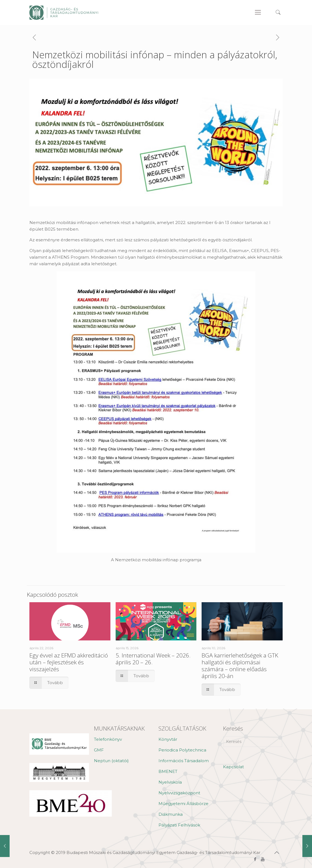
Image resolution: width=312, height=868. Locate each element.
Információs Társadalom (184, 761)
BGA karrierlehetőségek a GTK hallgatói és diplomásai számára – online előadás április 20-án (240, 666)
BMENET (168, 771)
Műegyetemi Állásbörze (183, 804)
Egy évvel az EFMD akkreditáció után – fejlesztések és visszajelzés (69, 662)
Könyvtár (168, 739)
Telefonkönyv (108, 739)
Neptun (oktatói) (111, 761)
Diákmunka (171, 814)
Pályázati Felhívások (179, 825)
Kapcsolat (233, 767)
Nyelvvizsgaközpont (179, 793)
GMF (99, 750)
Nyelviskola (170, 782)
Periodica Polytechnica (182, 750)
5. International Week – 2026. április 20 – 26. (153, 659)
